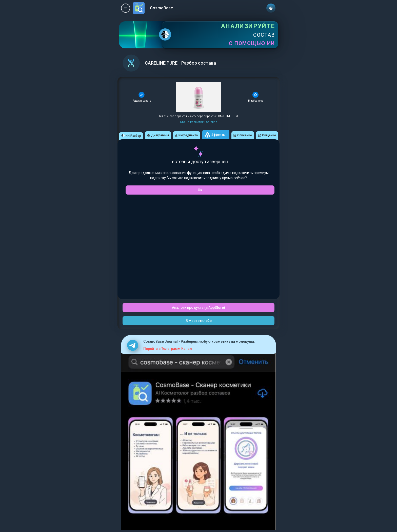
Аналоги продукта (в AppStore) (198, 308)
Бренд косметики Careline (199, 122)
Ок (200, 190)
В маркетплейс (199, 321)
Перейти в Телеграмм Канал (168, 349)
